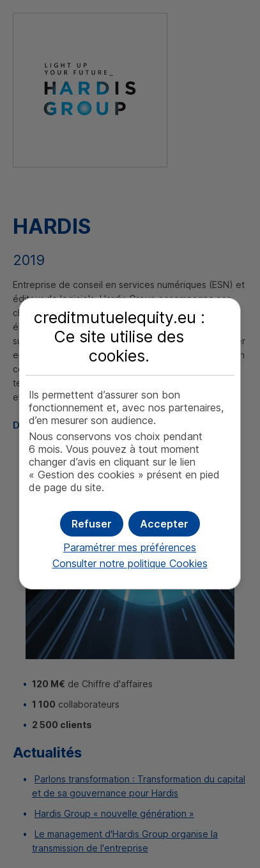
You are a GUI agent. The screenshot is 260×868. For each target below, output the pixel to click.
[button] (164, 524)
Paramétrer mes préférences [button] (130, 547)
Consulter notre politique (130, 563)
